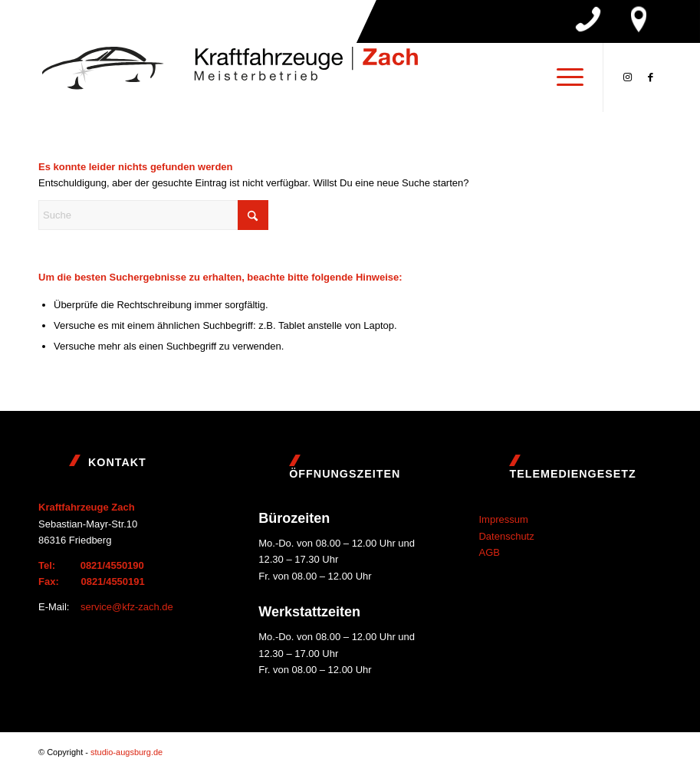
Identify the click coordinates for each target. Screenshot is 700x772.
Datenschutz (506, 536)
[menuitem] (562, 77)
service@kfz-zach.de (127, 607)
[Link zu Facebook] (650, 77)
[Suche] (153, 215)
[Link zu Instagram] (627, 77)
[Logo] (230, 77)
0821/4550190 (112, 565)
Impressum (503, 519)
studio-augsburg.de (127, 752)
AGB (489, 552)
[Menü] (562, 77)
